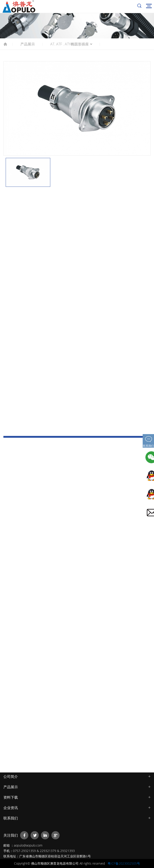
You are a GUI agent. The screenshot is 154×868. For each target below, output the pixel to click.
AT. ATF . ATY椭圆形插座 (70, 44)
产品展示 (28, 44)
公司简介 (11, 777)
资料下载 (11, 797)
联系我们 (11, 818)
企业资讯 (11, 808)
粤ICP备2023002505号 (124, 863)
